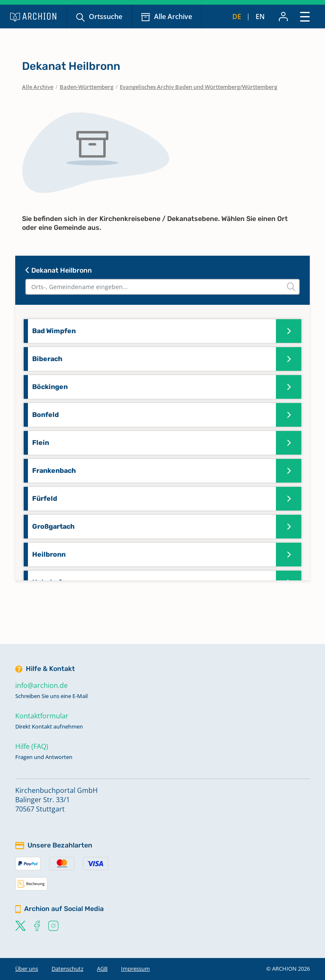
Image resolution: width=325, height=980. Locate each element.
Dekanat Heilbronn (59, 270)
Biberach (47, 359)
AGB (102, 969)
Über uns (27, 969)
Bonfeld (45, 415)
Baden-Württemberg (87, 87)
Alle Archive (173, 17)
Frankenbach (54, 471)
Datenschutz (67, 969)
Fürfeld (45, 498)
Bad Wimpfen (54, 331)
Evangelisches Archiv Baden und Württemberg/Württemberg (198, 87)
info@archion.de (41, 685)
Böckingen (50, 387)
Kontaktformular (42, 716)
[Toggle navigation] (305, 16)
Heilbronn (49, 554)
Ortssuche (106, 17)
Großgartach (53, 526)
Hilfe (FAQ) (32, 746)
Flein (41, 443)
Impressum (135, 969)
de (237, 17)
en (260, 17)
